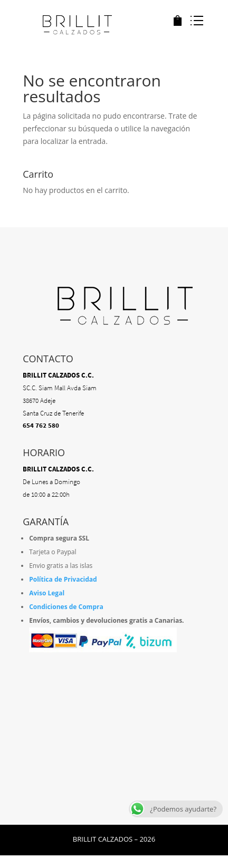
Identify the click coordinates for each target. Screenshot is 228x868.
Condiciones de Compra (66, 607)
